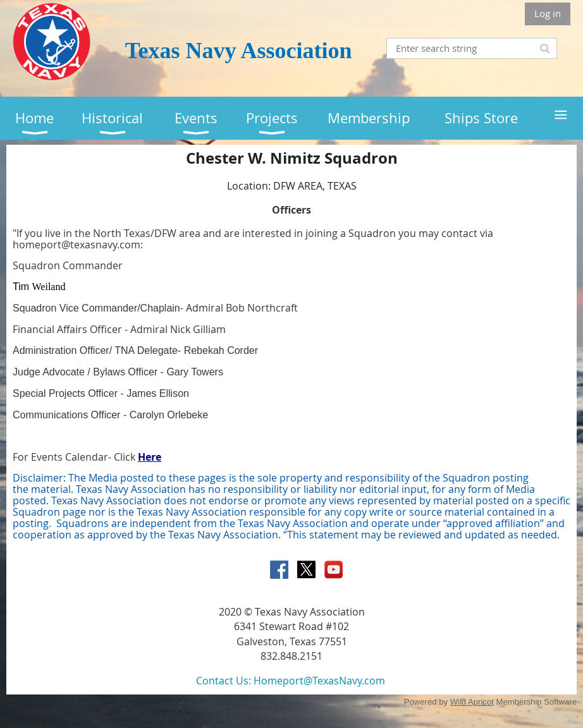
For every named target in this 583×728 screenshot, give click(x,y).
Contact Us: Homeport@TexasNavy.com (291, 681)
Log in (548, 13)
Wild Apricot (472, 702)
